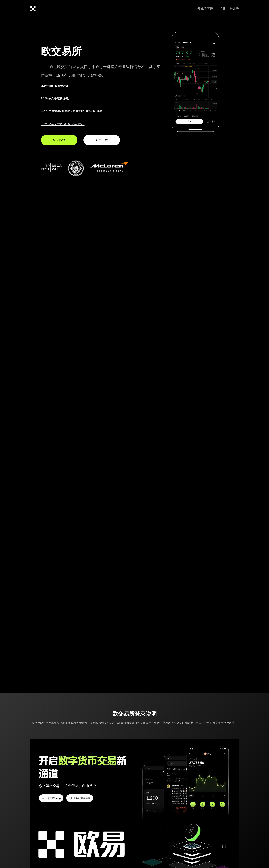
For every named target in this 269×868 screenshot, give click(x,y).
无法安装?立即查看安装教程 (63, 124)
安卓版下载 (205, 9)
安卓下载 (102, 140)
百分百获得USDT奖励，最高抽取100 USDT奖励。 (74, 111)
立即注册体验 (229, 9)
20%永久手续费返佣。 (57, 98)
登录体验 (59, 140)
